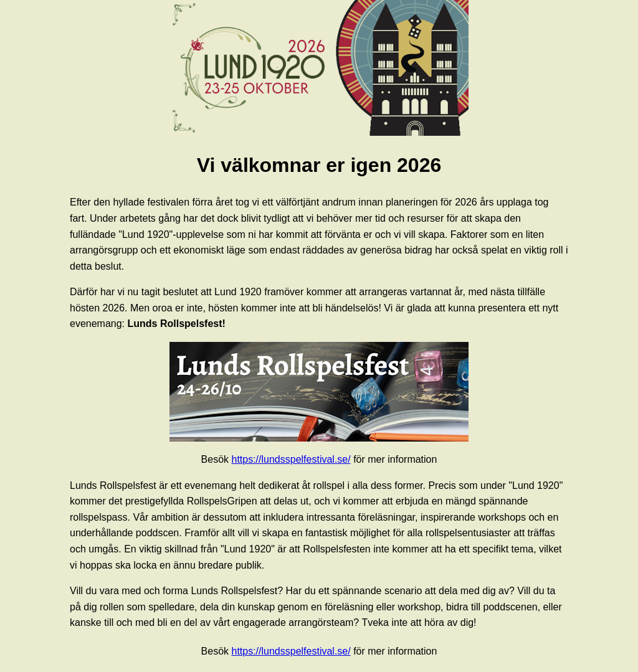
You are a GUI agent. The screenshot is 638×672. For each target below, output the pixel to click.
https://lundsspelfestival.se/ (291, 459)
